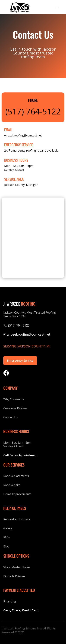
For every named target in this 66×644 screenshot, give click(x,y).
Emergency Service (20, 361)
